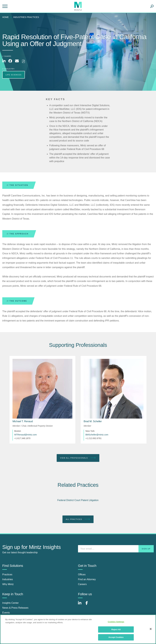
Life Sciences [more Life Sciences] (14, 75)
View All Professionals (78, 458)
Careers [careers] (82, 584)
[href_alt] (42, 389)
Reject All (116, 629)
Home (5, 17)
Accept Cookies (116, 637)
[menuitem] (6, 17)
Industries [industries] (8, 579)
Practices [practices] (7, 574)
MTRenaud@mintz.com (26, 435)
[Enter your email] (116, 549)
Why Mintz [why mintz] (8, 584)
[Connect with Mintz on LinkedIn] (81, 605)
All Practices (78, 519)
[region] (78, 629)
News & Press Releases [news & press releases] (15, 608)
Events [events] (6, 613)
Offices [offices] (82, 574)
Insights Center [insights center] (11, 603)
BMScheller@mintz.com (97, 435)
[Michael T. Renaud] (23, 421)
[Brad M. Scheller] (93, 421)
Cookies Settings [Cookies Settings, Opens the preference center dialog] (116, 622)
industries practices (26, 17)
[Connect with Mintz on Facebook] (89, 605)
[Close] (151, 629)
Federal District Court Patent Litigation (78, 500)
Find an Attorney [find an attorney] (87, 579)
